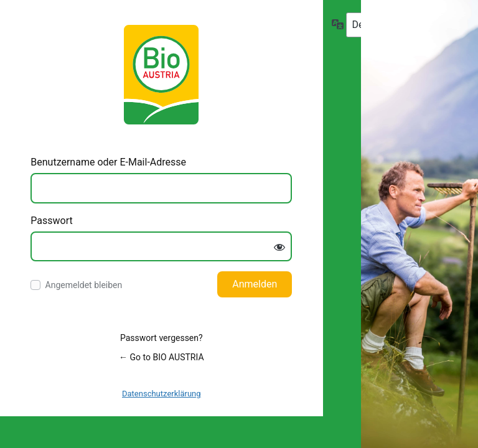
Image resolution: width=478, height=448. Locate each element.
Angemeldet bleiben (84, 285)
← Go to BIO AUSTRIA (161, 357)
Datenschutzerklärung (162, 394)
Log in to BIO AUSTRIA (161, 75)
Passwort (51, 221)
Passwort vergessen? (162, 338)
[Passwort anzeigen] (279, 248)
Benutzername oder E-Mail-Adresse (108, 162)
